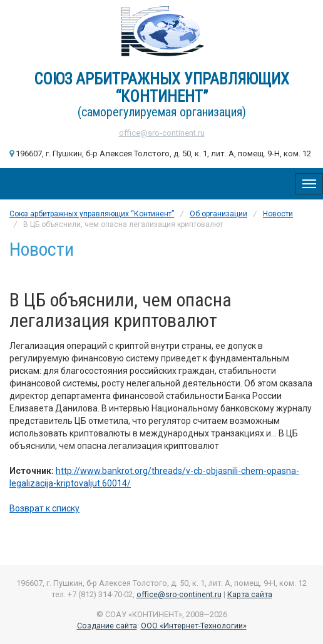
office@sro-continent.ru (162, 133)
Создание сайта (107, 626)
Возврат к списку (44, 508)
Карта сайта (250, 594)
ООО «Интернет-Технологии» (194, 626)
